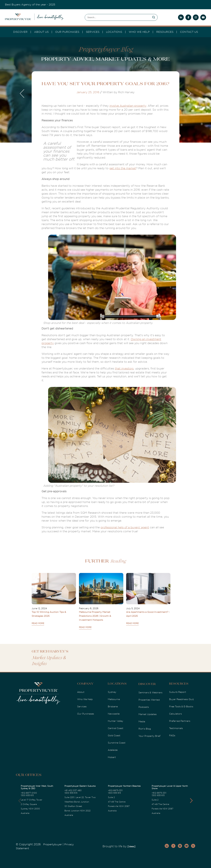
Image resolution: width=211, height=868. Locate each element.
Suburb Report (178, 692)
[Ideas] (131, 846)
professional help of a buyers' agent (125, 527)
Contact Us (189, 32)
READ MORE (38, 623)
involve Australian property (128, 106)
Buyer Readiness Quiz (181, 699)
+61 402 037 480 (73, 790)
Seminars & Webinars (150, 692)
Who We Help (85, 699)
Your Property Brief (149, 736)
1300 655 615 (27, 795)
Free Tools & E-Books (181, 706)
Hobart (112, 757)
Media (142, 721)
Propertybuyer (53, 844)
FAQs (172, 735)
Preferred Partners (180, 721)
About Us (41, 32)
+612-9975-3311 (115, 790)
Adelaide (113, 750)
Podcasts (144, 707)
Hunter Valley (115, 721)
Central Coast (116, 728)
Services (82, 706)
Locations (114, 32)
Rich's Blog (145, 729)
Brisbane (113, 706)
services (93, 32)
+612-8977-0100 (29, 793)
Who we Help (139, 32)
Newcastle (114, 714)
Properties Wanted (149, 700)
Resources (165, 32)
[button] (191, 801)
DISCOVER (20, 32)
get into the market (123, 168)
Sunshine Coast (117, 743)
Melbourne (114, 699)
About (81, 692)
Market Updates (148, 714)
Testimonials (176, 728)
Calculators (175, 714)
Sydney (112, 692)
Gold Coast (114, 735)
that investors (124, 369)
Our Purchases (67, 32)
